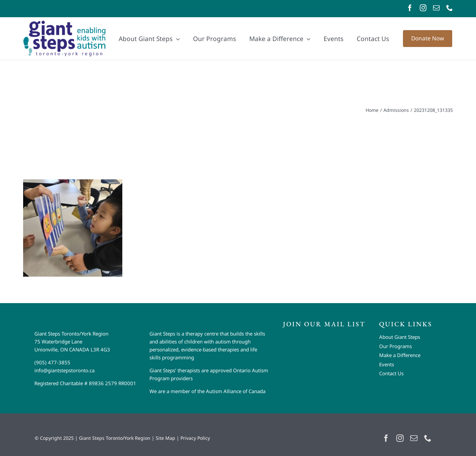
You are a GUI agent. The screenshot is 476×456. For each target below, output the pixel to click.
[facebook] (410, 8)
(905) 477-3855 (52, 362)
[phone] (450, 8)
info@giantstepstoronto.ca (64, 370)
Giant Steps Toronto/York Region (115, 438)
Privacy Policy (195, 438)
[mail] (436, 8)
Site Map (165, 438)
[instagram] (423, 8)
